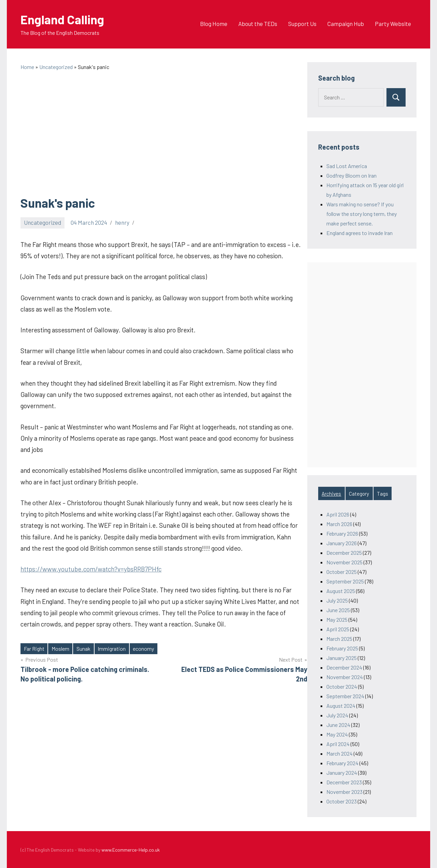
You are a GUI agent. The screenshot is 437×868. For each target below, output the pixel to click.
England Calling (62, 19)
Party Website (393, 24)
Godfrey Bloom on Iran (351, 175)
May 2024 (337, 734)
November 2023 (344, 792)
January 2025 (342, 658)
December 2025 (344, 553)
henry (122, 222)
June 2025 (338, 610)
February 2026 (342, 533)
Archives (331, 494)
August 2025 (341, 591)
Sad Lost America (347, 166)
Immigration (112, 649)
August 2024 (341, 706)
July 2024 (337, 715)
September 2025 (345, 581)
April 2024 (338, 744)
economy (143, 649)
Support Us (302, 24)
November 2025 (344, 562)
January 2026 (342, 543)
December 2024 (344, 667)
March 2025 (339, 639)
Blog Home (214, 24)
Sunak (83, 649)
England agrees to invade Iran (360, 233)
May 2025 (337, 619)
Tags (383, 494)
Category (359, 494)
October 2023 (342, 801)
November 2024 (345, 677)
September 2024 (345, 696)
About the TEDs (258, 24)
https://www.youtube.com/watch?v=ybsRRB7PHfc (91, 569)
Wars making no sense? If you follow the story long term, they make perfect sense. (362, 214)
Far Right (34, 649)
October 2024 (342, 686)
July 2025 (337, 600)
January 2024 (342, 773)
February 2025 (342, 648)
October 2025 (342, 572)
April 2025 (338, 629)
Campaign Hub (346, 24)
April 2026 (338, 514)
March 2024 (340, 753)
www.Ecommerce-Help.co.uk (131, 850)
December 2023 (344, 782)
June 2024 (338, 725)
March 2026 (339, 524)
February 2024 (342, 763)
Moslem (60, 649)
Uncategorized (43, 222)
